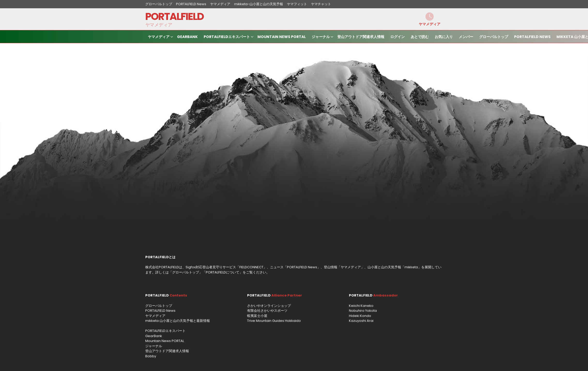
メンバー (466, 37)
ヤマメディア (220, 4)
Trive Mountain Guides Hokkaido (274, 321)
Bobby (151, 356)
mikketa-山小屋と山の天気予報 (259, 4)
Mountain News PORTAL (282, 37)
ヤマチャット (321, 4)
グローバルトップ (159, 4)
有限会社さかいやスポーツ (267, 311)
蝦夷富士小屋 (257, 316)
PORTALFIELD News (191, 4)
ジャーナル (321, 37)
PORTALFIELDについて (223, 272)
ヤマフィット (297, 4)
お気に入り (444, 37)
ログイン (398, 37)
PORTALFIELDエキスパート (227, 37)
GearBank (187, 37)
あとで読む (420, 37)
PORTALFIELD (175, 16)
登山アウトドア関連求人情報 (361, 37)
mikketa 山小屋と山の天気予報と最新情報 (178, 321)
